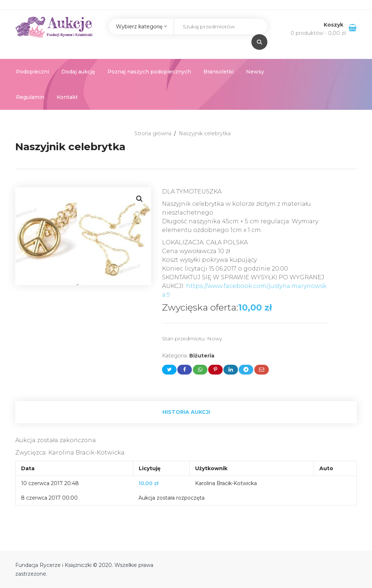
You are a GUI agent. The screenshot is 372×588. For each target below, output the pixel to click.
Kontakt (67, 97)
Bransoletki (219, 72)
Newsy (255, 72)
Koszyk (334, 25)
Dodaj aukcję (78, 72)
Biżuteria (202, 356)
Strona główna (153, 133)
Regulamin (30, 97)
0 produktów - (318, 33)
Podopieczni (33, 72)
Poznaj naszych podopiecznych (149, 72)
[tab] (186, 412)
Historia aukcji (186, 412)
